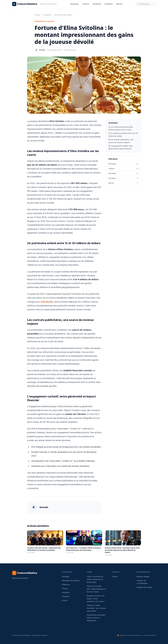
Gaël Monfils (47, 302)
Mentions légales (143, 577)
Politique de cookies (145, 587)
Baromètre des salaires (64, 15)
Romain (42, 50)
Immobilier (97, 4)
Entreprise (74, 4)
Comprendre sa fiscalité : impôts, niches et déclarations (96, 618)
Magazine (47, 15)
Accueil (37, 15)
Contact (115, 577)
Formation (109, 4)
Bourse (119, 4)
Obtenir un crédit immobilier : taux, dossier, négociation (96, 608)
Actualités (66, 577)
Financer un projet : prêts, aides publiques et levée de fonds (96, 589)
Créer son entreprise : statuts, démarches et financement (95, 579)
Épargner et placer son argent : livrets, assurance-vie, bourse (96, 599)
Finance (86, 4)
